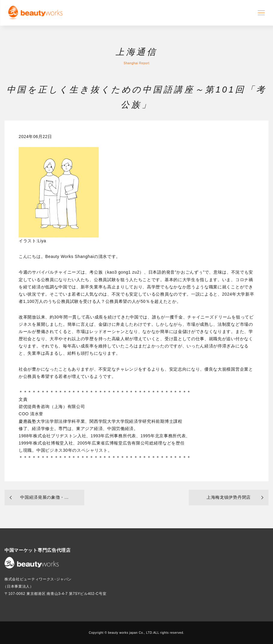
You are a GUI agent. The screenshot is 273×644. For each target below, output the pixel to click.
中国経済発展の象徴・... (44, 497)
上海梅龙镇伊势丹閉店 (229, 497)
